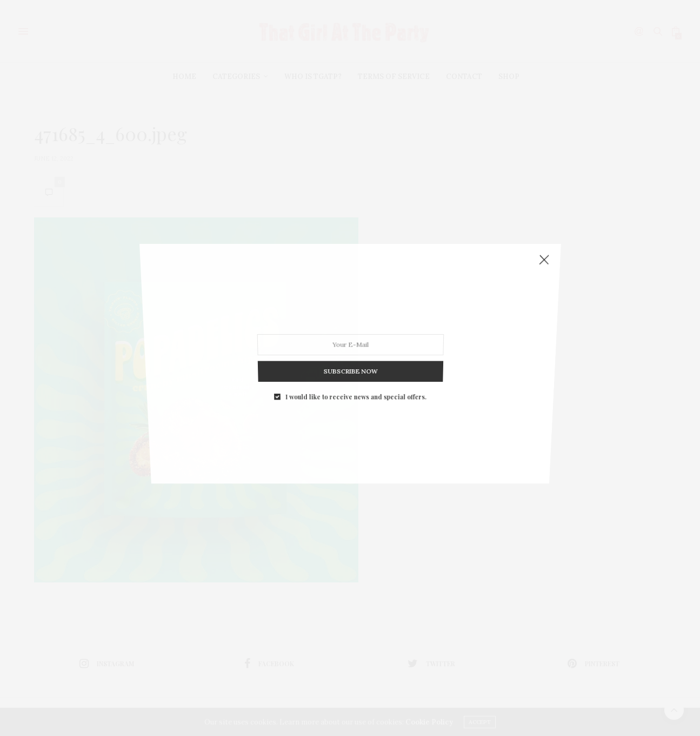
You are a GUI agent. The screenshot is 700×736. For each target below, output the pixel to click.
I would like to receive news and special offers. (355, 382)
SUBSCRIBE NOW (350, 360)
